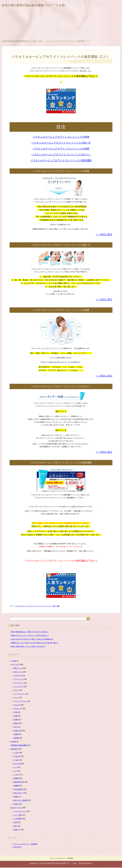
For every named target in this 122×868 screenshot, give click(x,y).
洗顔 (16, 823)
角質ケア (17, 830)
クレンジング (19, 687)
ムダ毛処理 (18, 819)
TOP (22, 42)
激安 (54, 607)
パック (16, 698)
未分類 (14, 742)
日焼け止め (18, 731)
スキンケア (15, 665)
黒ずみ (16, 804)
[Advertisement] (61, 26)
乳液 (16, 716)
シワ (16, 771)
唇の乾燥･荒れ (19, 782)
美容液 (16, 738)
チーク (16, 691)
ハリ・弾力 (18, 815)
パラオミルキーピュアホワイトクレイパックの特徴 (61, 137)
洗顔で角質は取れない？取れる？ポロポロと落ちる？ (30, 632)
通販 (58, 607)
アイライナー (19, 683)
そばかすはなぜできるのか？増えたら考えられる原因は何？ (32, 640)
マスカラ (17, 705)
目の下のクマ (19, 793)
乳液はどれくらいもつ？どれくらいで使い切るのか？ (30, 636)
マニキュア (18, 709)
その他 (14, 661)
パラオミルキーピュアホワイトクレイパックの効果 (61, 149)
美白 (16, 826)
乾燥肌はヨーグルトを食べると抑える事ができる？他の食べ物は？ (35, 643)
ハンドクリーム (19, 694)
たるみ (16, 760)
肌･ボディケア (16, 808)
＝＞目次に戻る (104, 235)
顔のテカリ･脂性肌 (21, 801)
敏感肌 (16, 786)
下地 (16, 713)
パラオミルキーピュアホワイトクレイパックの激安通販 (61, 161)
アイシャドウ (19, 680)
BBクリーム (18, 669)
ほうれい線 (18, 764)
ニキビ (16, 775)
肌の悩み (14, 749)
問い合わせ (17, 847)
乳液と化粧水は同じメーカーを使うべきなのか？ (28, 647)
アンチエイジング (20, 812)
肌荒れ (16, 797)
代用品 (16, 720)
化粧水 (16, 724)
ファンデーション (20, 702)
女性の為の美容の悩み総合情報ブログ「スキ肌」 (41, 5)
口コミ (49, 607)
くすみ (16, 753)
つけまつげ (18, 676)
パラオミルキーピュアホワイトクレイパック (30, 607)
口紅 (16, 727)
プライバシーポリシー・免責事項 (25, 845)
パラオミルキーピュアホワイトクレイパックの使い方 (61, 143)
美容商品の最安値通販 (19, 746)
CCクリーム (18, 672)
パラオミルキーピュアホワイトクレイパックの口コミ (61, 155)
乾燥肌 (16, 779)
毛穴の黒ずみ (19, 790)
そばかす (17, 757)
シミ (16, 768)
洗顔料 (16, 735)
